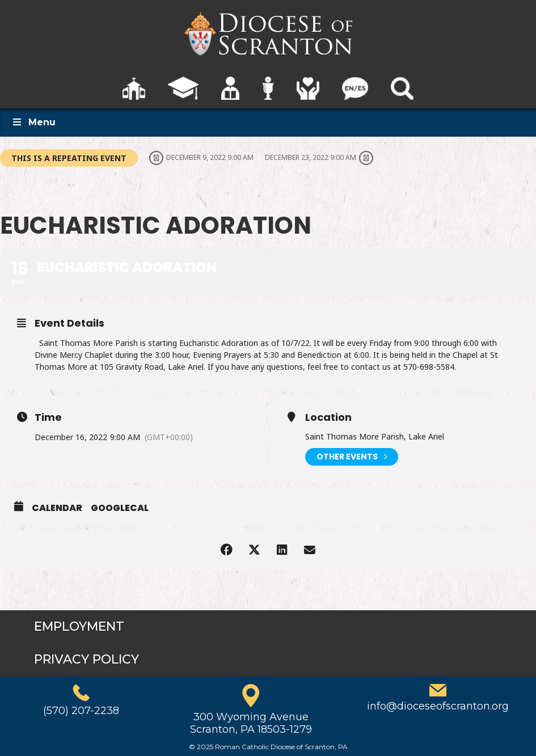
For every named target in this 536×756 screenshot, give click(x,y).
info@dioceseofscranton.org (438, 706)
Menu (33, 122)
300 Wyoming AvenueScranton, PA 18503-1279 (251, 723)
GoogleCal (120, 508)
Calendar (57, 508)
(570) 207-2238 (81, 711)
